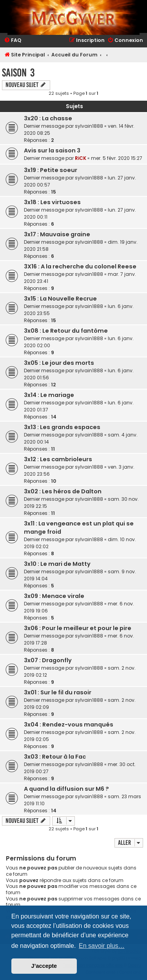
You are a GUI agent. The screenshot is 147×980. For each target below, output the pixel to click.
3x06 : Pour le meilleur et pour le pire (78, 628)
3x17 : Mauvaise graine (57, 234)
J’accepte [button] (44, 966)
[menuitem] (13, 41)
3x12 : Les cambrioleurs (58, 459)
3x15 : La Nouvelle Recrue (60, 299)
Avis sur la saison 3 (52, 150)
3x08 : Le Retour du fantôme (66, 331)
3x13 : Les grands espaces (62, 427)
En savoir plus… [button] (102, 946)
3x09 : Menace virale (54, 596)
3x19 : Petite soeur (51, 170)
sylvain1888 (89, 126)
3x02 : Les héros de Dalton (63, 491)
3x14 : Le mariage (49, 395)
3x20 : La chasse (48, 118)
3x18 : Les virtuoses (52, 202)
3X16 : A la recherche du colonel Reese (80, 266)
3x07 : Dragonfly (48, 660)
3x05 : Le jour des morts (59, 363)
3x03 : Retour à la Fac (55, 757)
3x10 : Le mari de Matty (57, 564)
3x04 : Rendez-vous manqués (69, 725)
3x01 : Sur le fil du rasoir (58, 692)
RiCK (81, 158)
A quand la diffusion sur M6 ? (66, 789)
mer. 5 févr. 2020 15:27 (117, 158)
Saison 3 (18, 73)
